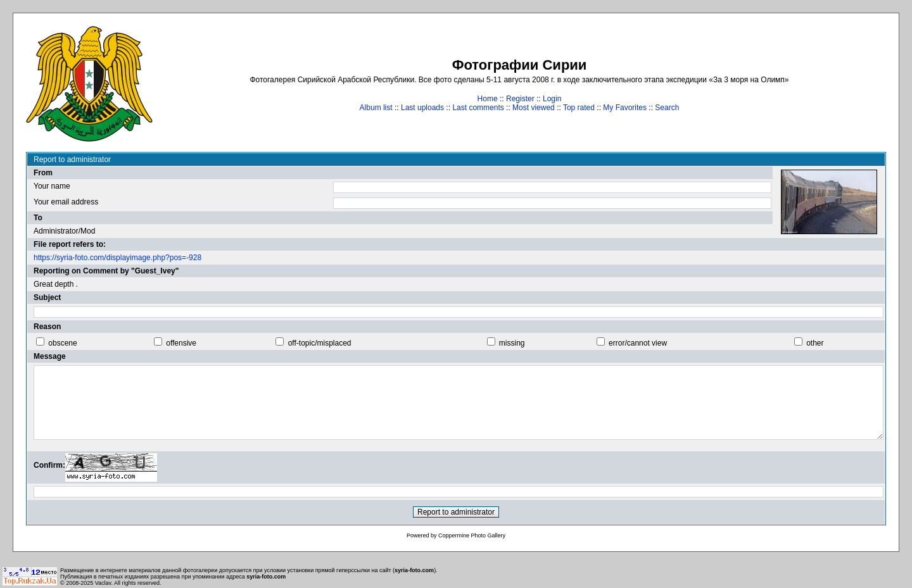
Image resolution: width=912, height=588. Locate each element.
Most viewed (534, 108)
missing (512, 343)
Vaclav (103, 583)
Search (667, 108)
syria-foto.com (414, 570)
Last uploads (422, 108)
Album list (376, 108)
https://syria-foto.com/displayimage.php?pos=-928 (117, 258)
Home (488, 99)
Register (520, 99)
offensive (181, 343)
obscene (62, 343)
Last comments (478, 108)
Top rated (579, 108)
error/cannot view (638, 343)
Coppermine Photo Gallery (472, 535)
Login (552, 99)
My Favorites (625, 108)
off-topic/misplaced (320, 343)
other (815, 343)
